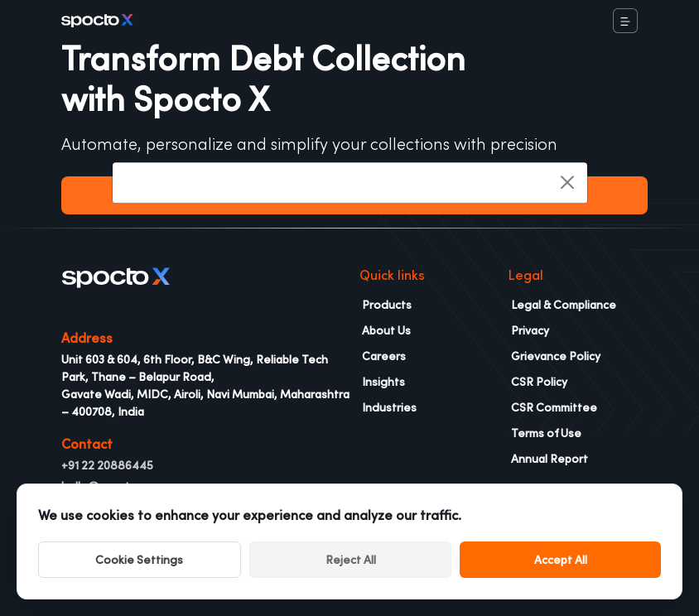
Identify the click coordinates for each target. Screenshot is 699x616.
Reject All (351, 560)
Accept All (561, 560)
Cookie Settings (139, 560)
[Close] (567, 182)
